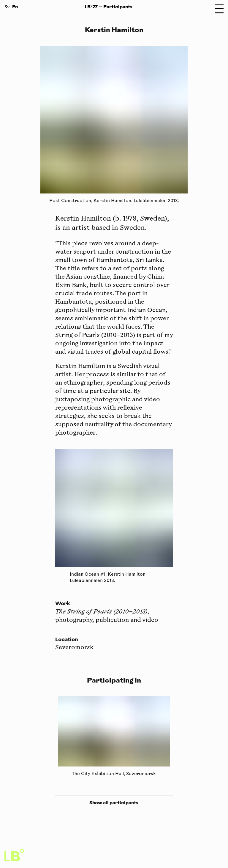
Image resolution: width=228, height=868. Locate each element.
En (15, 7)
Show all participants (114, 803)
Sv (7, 7)
